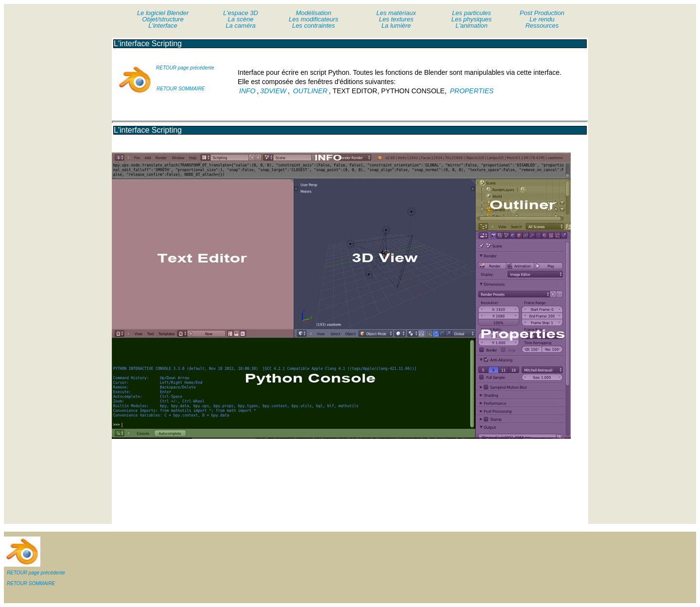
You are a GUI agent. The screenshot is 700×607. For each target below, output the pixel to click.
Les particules (472, 13)
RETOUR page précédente (185, 68)
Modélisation (314, 13)
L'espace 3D (241, 13)
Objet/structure (163, 19)
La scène (241, 19)
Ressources (542, 26)
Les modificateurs (314, 19)
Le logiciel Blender (163, 13)
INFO (247, 91)
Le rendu (542, 19)
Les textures (396, 19)
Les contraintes (314, 26)
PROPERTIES (472, 91)
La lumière (396, 26)
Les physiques (471, 19)
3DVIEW (273, 91)
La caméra (240, 26)
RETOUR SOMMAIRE (181, 89)
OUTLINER (310, 91)
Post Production (542, 13)
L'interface (163, 26)
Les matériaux (396, 13)
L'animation (472, 26)
